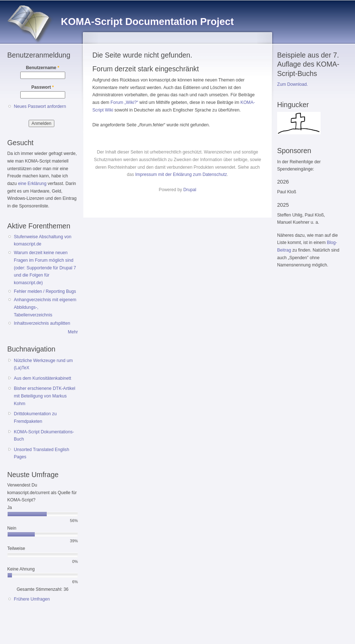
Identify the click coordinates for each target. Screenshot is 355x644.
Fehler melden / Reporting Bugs (45, 291)
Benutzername (43, 68)
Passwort (42, 87)
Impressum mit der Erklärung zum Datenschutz (181, 174)
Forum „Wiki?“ (124, 102)
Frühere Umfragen (32, 599)
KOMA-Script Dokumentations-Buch (44, 436)
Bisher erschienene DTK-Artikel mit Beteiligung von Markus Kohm (45, 396)
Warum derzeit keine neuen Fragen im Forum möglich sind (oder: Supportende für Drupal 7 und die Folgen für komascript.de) (45, 268)
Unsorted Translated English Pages (41, 453)
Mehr (73, 332)
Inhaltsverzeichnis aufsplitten (42, 323)
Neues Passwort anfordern (40, 106)
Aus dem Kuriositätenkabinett (42, 378)
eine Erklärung (32, 184)
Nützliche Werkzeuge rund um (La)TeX (43, 364)
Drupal (190, 190)
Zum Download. (293, 84)
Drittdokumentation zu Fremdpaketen (35, 418)
